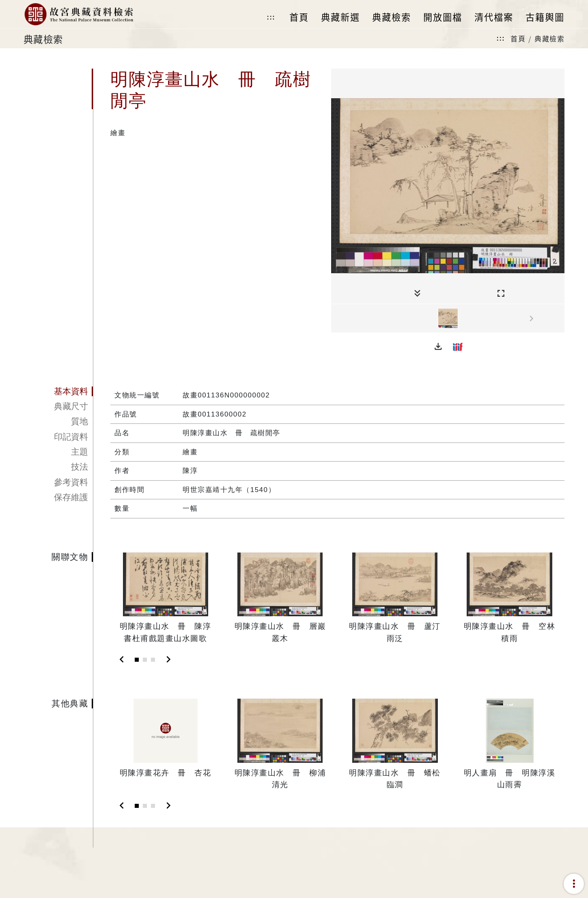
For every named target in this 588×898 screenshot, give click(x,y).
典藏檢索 (549, 38)
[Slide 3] (153, 660)
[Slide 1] (137, 660)
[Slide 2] (145, 660)
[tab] (58, 391)
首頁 (518, 38)
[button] (438, 347)
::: (271, 17)
